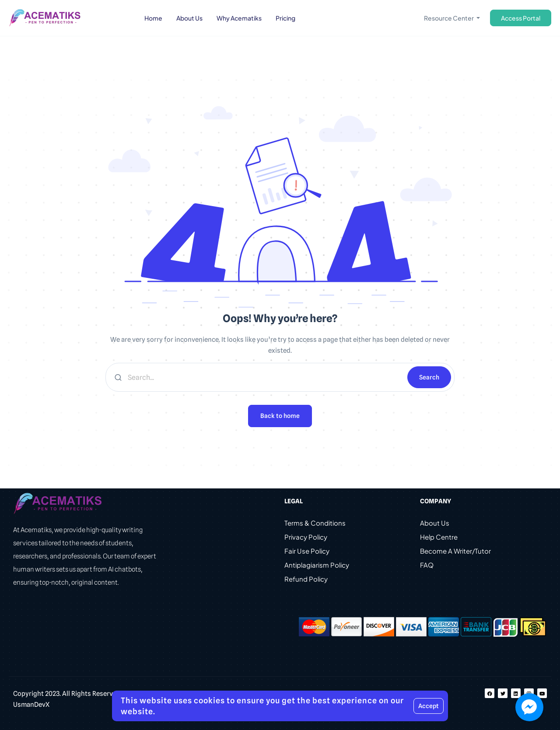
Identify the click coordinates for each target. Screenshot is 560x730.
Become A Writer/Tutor (455, 551)
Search (429, 377)
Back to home (280, 416)
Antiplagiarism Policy (317, 565)
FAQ (427, 565)
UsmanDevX (31, 705)
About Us (435, 523)
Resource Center (449, 18)
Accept (429, 706)
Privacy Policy (306, 537)
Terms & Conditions (315, 523)
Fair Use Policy (307, 551)
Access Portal (521, 18)
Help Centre (439, 537)
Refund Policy (306, 579)
